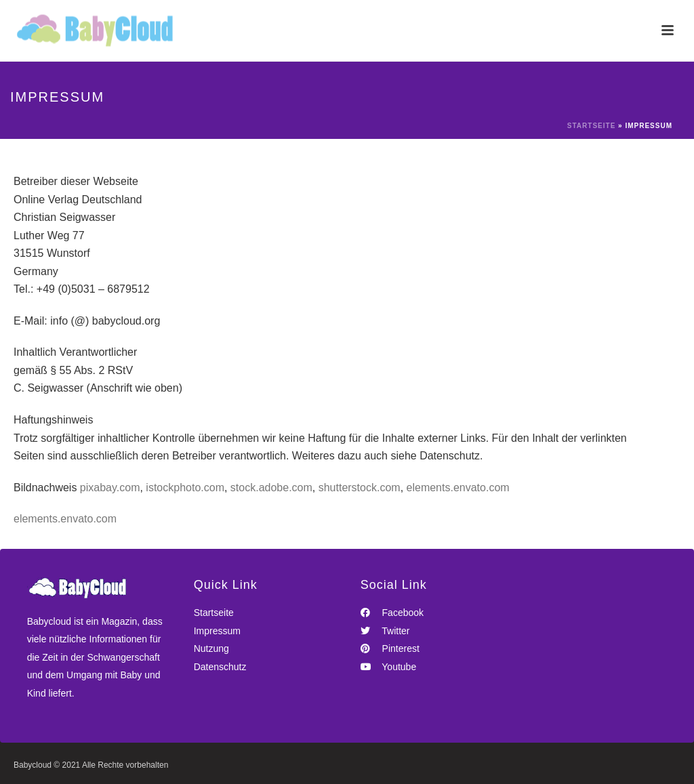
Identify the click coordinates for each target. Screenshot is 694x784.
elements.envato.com (458, 488)
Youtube (389, 667)
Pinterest (390, 648)
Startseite (591, 126)
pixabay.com (110, 488)
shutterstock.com (360, 488)
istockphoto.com (185, 488)
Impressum (217, 631)
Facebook (392, 613)
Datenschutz (220, 667)
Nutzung (211, 648)
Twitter (385, 631)
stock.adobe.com (271, 488)
